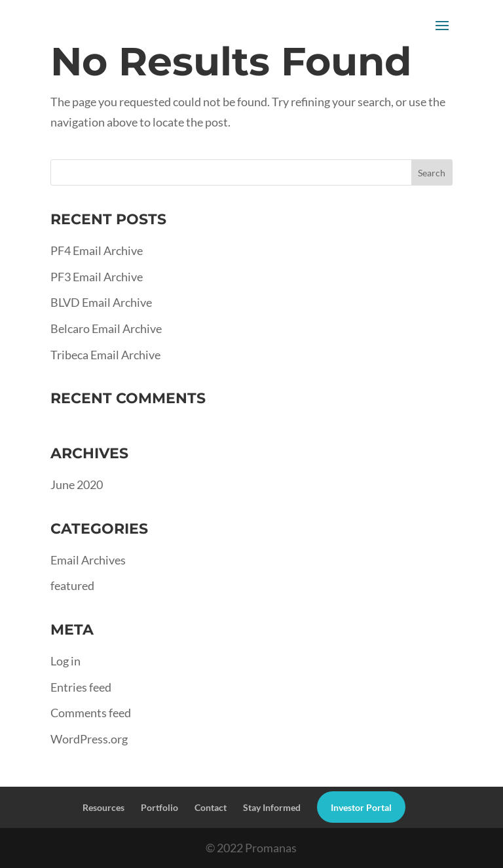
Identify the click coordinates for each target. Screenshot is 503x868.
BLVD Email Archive (101, 302)
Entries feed (81, 687)
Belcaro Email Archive (106, 328)
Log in (65, 661)
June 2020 (77, 484)
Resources (103, 807)
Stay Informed (272, 807)
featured (72, 585)
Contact (211, 807)
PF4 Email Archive (97, 250)
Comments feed (91, 713)
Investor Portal (361, 807)
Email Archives (88, 560)
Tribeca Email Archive (105, 355)
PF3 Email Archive (97, 277)
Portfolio (159, 807)
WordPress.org (89, 739)
